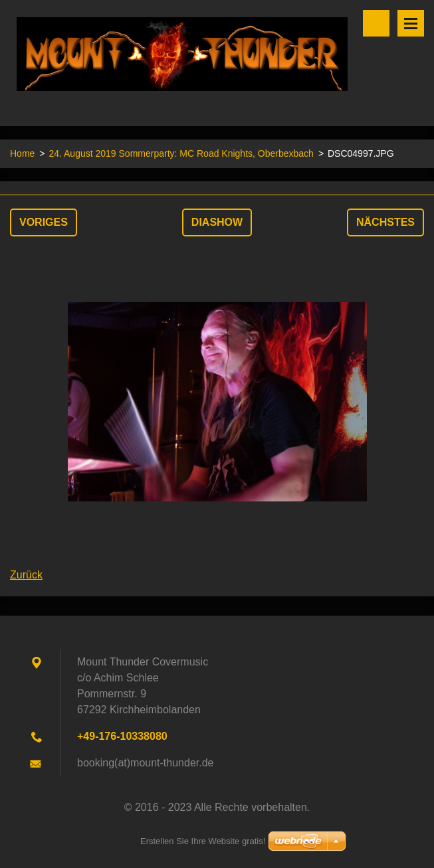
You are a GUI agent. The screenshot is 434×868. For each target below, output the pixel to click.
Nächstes (385, 222)
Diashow (217, 222)
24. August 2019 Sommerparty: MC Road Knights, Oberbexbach (181, 153)
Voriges (44, 222)
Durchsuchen (376, 23)
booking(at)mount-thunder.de (145, 763)
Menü (411, 23)
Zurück (26, 575)
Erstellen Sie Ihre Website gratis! (203, 841)
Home (22, 153)
